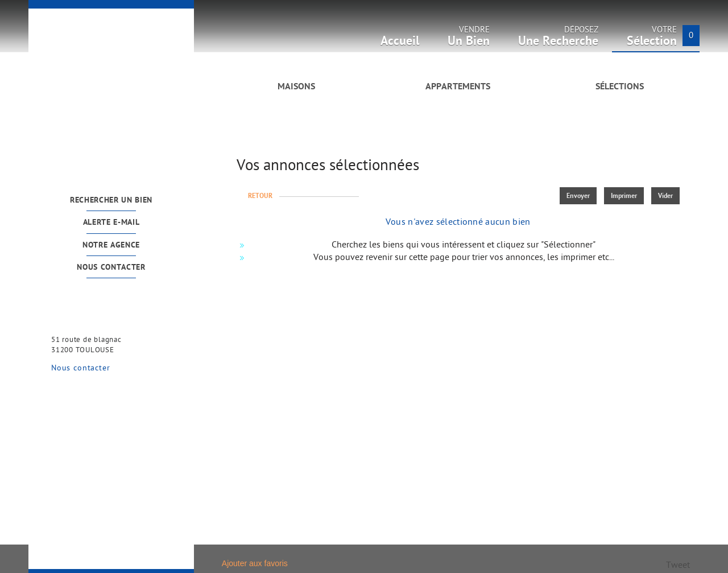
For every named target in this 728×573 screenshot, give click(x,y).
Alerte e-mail (111, 223)
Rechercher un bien (111, 201)
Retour (260, 196)
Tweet (678, 566)
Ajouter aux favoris (255, 563)
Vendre (469, 40)
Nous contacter (111, 268)
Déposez (558, 40)
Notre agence (111, 246)
